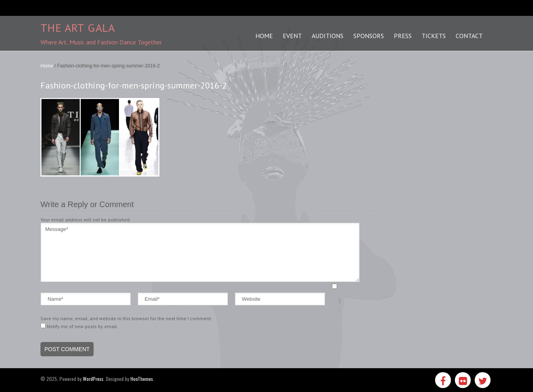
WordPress (93, 379)
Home (47, 66)
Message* (200, 252)
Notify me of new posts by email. (82, 326)
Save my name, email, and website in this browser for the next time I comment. (126, 318)
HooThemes (142, 379)
